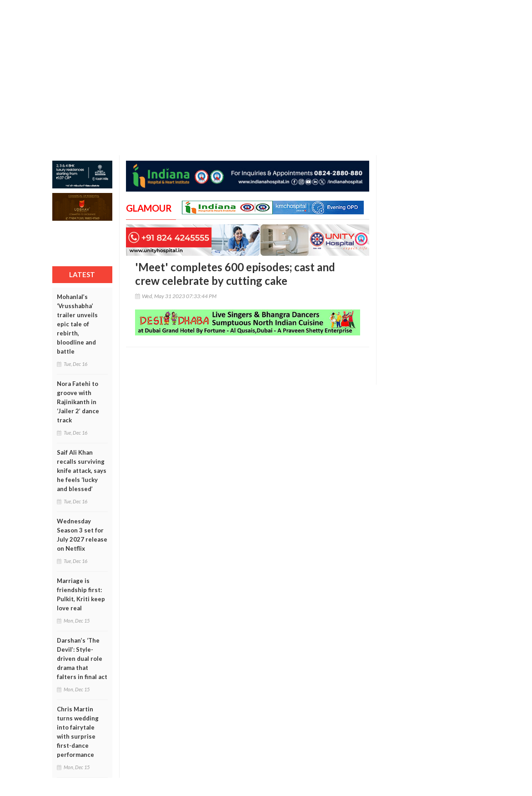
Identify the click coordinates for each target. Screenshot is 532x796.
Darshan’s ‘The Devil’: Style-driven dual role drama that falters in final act (82, 659)
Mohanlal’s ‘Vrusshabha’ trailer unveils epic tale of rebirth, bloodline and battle (77, 324)
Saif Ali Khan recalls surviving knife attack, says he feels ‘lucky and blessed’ (82, 471)
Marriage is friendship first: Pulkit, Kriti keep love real (81, 594)
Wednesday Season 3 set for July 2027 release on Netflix (82, 535)
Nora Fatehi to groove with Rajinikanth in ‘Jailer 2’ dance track (78, 402)
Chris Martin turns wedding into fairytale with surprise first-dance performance (78, 732)
